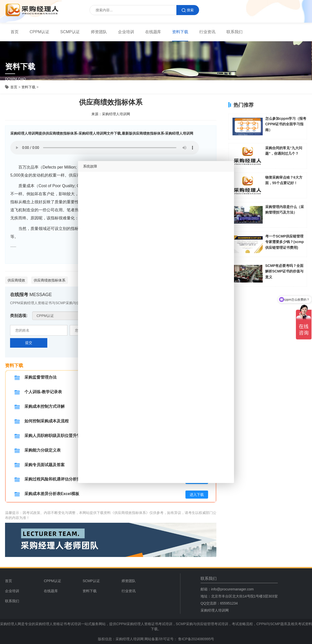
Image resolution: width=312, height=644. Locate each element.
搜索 (188, 10)
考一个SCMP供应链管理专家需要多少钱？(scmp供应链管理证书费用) (284, 242)
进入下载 (197, 495)
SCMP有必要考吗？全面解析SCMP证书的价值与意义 (284, 271)
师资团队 (99, 32)
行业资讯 (207, 32)
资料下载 (180, 32)
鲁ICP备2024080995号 (196, 639)
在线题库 (153, 32)
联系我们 (235, 32)
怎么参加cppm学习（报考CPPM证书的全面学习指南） (286, 124)
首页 (15, 32)
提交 (29, 343)
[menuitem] (15, 32)
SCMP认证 (70, 32)
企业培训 (126, 32)
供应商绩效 (16, 280)
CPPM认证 (40, 32)
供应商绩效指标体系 (50, 280)
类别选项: (19, 316)
